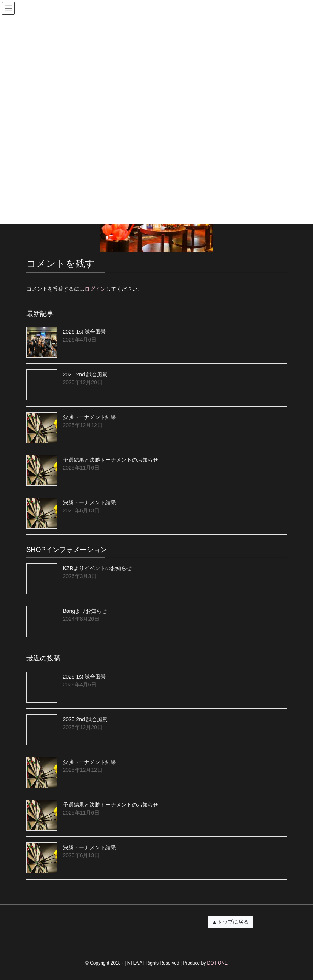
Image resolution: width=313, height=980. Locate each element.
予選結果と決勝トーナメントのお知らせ (111, 460)
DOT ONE (217, 963)
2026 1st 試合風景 (85, 332)
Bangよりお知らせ (85, 611)
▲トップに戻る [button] (230, 922)
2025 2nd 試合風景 (85, 374)
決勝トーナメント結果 (89, 417)
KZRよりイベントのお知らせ (97, 568)
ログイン (95, 289)
